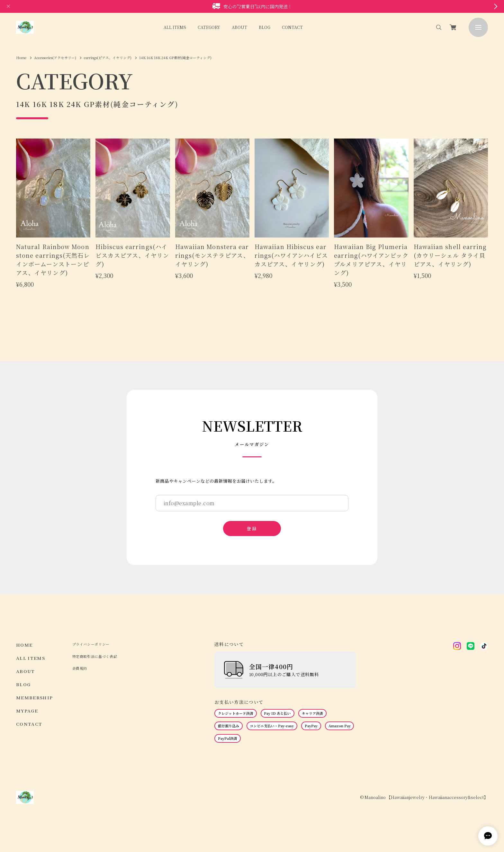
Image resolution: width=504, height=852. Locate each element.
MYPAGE (27, 711)
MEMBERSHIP (35, 698)
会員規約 (80, 668)
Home (21, 58)
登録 (252, 528)
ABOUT (239, 27)
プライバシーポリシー (91, 644)
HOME (24, 645)
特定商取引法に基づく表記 (95, 656)
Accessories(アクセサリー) (55, 58)
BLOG (265, 27)
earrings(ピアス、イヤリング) (108, 58)
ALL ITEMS (175, 27)
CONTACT (292, 27)
